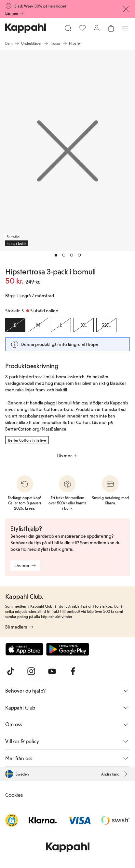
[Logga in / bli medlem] (97, 28)
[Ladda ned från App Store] (24, 649)
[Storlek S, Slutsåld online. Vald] (15, 325)
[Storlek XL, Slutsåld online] (84, 325)
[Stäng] (126, 9)
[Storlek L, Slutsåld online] (61, 325)
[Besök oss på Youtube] (52, 671)
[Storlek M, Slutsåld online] (38, 325)
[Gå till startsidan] (26, 28)
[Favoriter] (82, 28)
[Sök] (68, 28)
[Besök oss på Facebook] (73, 671)
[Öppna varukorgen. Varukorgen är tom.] (111, 28)
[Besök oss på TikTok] (10, 671)
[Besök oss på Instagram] (31, 671)
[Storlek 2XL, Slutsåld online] (106, 325)
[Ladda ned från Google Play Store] (68, 649)
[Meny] (125, 28)
